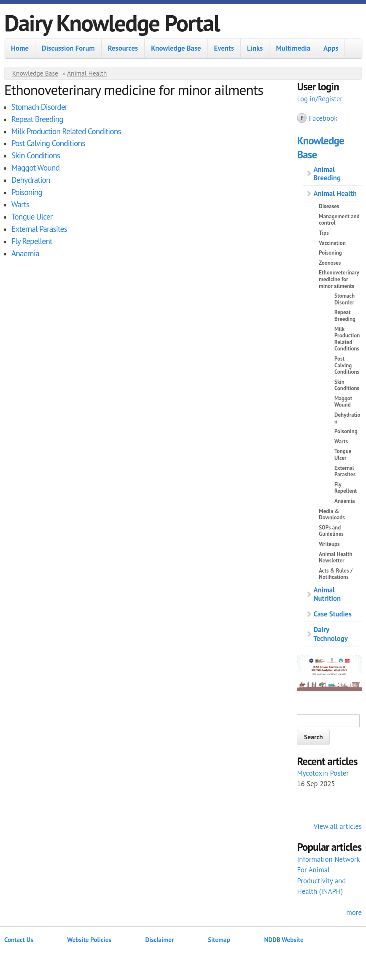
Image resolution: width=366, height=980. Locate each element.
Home (20, 48)
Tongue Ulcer (32, 216)
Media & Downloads (332, 514)
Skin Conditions (36, 155)
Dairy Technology (330, 634)
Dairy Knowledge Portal (112, 23)
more (354, 912)
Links (255, 48)
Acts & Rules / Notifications (336, 574)
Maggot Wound (35, 167)
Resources (123, 48)
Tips (324, 233)
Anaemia (25, 253)
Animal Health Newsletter (335, 558)
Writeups (329, 544)
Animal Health (87, 73)
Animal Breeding (327, 174)
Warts (20, 204)
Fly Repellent (32, 241)
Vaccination (332, 243)
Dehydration (31, 180)
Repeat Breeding (37, 119)
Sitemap (219, 940)
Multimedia (293, 48)
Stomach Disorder (39, 107)
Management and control (339, 220)
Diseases (329, 206)
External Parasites (39, 229)
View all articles (338, 826)
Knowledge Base (176, 48)
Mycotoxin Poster (323, 773)
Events (224, 48)
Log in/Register (320, 99)
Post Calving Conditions (48, 143)
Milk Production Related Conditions (66, 131)
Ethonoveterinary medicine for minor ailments (339, 279)
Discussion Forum (68, 48)
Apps (331, 48)
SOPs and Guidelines (331, 531)
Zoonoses (330, 263)
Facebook (323, 118)
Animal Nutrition (327, 594)
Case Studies (332, 614)
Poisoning (27, 192)
